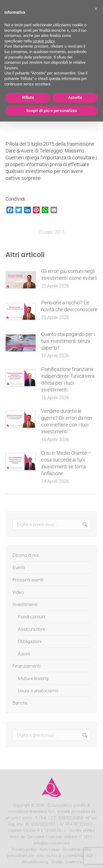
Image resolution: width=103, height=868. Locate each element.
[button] (96, 9)
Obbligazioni (30, 641)
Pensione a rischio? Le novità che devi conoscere (69, 306)
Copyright (22, 805)
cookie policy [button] (44, 41)
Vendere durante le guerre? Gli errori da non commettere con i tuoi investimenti (67, 421)
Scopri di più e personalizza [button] (51, 111)
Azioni (24, 654)
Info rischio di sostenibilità (61, 856)
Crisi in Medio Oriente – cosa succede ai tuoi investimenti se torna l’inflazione (66, 463)
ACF (90, 856)
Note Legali (49, 850)
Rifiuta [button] (28, 97)
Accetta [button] (75, 97)
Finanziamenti (26, 666)
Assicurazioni (31, 629)
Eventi (19, 567)
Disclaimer (72, 850)
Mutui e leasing (33, 678)
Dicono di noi (25, 555)
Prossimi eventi (28, 580)
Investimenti (25, 604)
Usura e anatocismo (38, 691)
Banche (20, 703)
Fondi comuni (32, 617)
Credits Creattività (66, 862)
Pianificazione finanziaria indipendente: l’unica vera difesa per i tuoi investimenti (68, 379)
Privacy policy (25, 850)
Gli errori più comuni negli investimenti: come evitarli (69, 275)
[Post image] (21, 280)
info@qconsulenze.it (52, 843)
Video (18, 592)
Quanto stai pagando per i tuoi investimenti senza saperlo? (68, 341)
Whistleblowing (35, 862)
